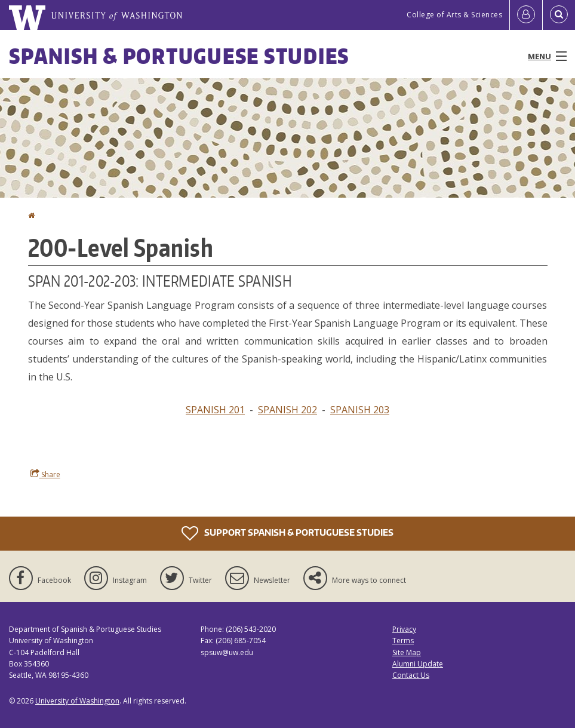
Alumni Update (418, 664)
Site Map (407, 652)
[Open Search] (559, 15)
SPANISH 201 (215, 410)
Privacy (404, 629)
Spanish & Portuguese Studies (179, 56)
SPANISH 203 (360, 410)
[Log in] (526, 15)
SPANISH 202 (287, 410)
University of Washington (77, 701)
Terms (403, 641)
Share (45, 474)
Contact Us (411, 675)
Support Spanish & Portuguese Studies (287, 533)
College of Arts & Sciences (454, 15)
